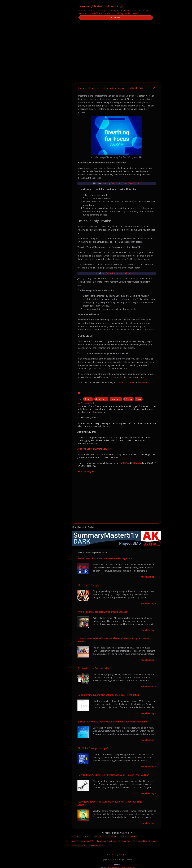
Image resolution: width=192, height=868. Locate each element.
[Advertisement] (117, 499)
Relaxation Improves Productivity (122, 273)
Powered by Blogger (117, 854)
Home (87, 837)
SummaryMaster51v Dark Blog (100, 6)
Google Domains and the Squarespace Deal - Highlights (108, 695)
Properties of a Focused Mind (94, 668)
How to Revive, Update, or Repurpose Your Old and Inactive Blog (113, 775)
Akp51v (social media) (83, 841)
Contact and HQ (129, 837)
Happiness (116, 399)
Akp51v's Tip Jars (86, 472)
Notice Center (79, 846)
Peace (139, 399)
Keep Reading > (148, 577)
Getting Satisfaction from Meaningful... (122, 183)
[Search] (159, 7)
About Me (112, 837)
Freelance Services (106, 841)
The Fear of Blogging (89, 585)
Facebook (129, 383)
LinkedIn (143, 383)
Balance (88, 399)
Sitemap (76, 837)
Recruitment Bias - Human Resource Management (105, 558)
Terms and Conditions (144, 841)
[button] (154, 88)
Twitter (120, 383)
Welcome (99, 837)
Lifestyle (128, 399)
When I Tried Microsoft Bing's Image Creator (102, 612)
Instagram (136, 463)
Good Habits (101, 399)
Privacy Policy (96, 846)
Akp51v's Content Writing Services (94, 449)
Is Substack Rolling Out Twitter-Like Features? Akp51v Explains (112, 722)
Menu (117, 18)
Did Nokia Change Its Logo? (93, 748)
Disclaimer (124, 841)
